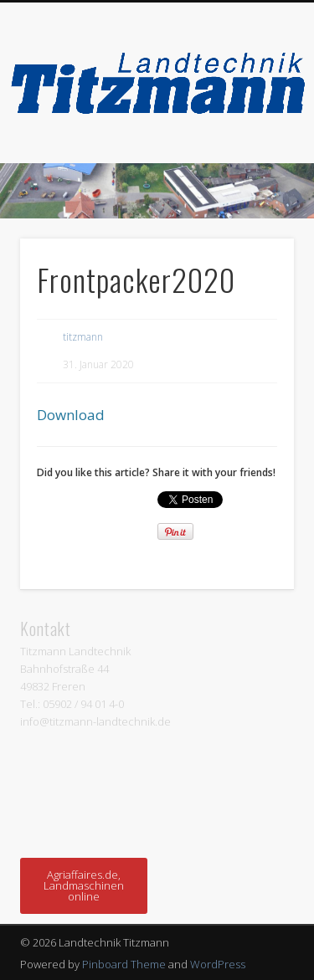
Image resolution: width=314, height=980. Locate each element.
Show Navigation (254, 150)
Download (71, 415)
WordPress (218, 964)
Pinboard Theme (124, 964)
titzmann (83, 337)
